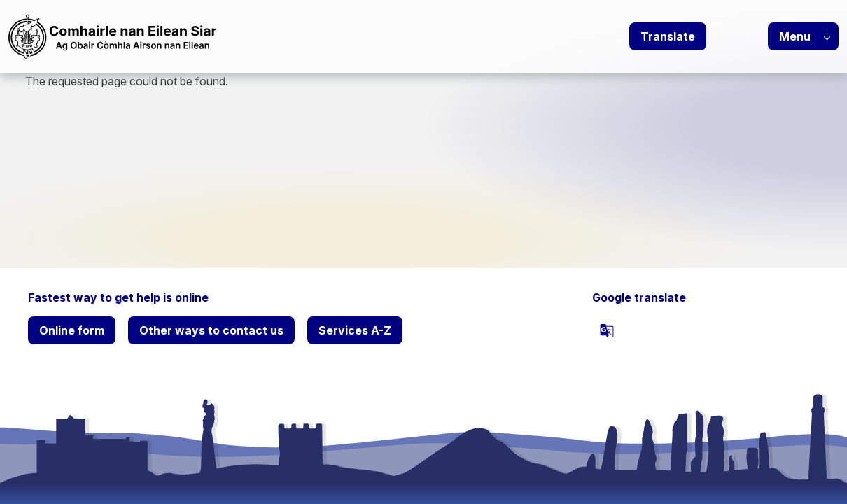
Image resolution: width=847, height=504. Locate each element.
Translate (668, 36)
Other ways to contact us (211, 330)
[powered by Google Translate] (607, 330)
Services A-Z (355, 330)
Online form (72, 330)
